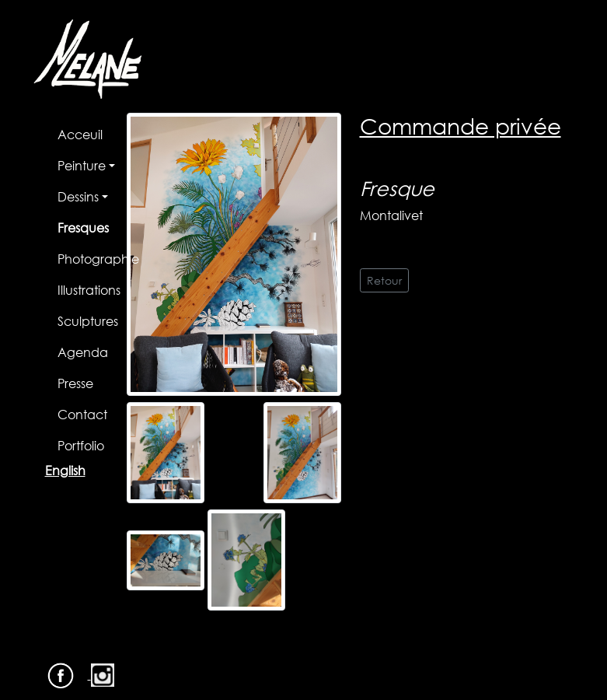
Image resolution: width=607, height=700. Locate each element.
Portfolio (81, 445)
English (65, 470)
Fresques (83, 227)
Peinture (82, 165)
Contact (82, 414)
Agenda (83, 352)
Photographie (98, 259)
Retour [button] (384, 280)
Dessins (78, 196)
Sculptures (88, 321)
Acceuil (80, 134)
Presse (75, 383)
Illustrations (89, 290)
